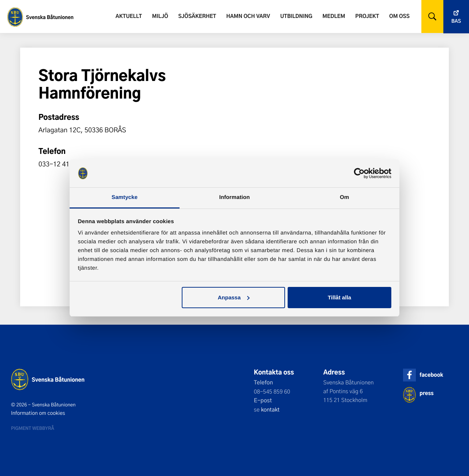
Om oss (399, 16)
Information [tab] (234, 197)
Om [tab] (344, 197)
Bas (456, 21)
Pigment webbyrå (33, 428)
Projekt (367, 16)
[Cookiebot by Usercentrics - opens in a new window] (359, 173)
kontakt (270, 409)
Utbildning (296, 16)
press (426, 393)
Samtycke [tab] (125, 197)
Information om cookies (38, 413)
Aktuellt (129, 16)
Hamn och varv (248, 16)
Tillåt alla (339, 297)
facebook (431, 375)
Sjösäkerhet (197, 16)
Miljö (160, 16)
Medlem (334, 16)
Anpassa (234, 297)
